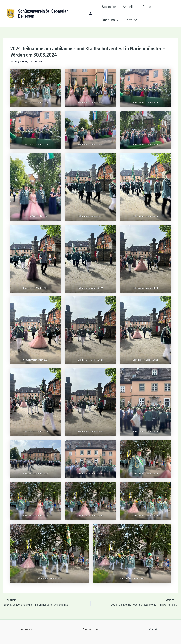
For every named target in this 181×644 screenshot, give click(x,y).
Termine (131, 20)
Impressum (28, 629)
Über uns (110, 20)
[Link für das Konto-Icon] (91, 13)
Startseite (109, 7)
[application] (117, 20)
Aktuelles (129, 7)
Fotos (147, 7)
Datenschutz (90, 629)
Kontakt (154, 629)
